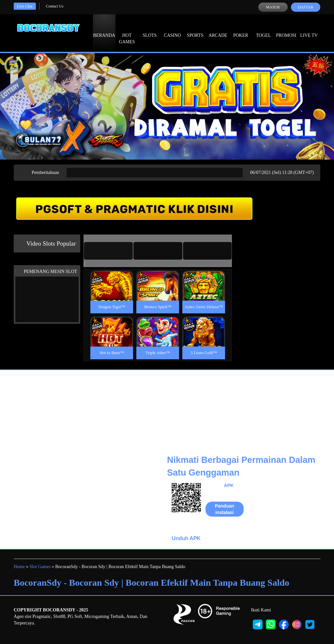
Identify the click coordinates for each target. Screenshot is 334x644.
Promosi (286, 29)
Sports (195, 29)
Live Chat (25, 6)
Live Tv (309, 29)
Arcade (218, 29)
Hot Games (127, 33)
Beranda (104, 29)
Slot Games (40, 567)
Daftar (305, 7)
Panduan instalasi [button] (225, 509)
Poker (241, 29)
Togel (264, 29)
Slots (150, 29)
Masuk (273, 7)
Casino (173, 29)
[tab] (108, 251)
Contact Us (55, 6)
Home (19, 567)
